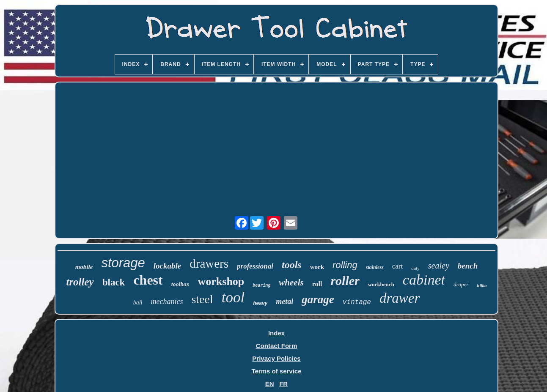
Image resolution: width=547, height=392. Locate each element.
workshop (221, 281)
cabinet (424, 280)
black (114, 282)
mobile (84, 267)
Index (276, 333)
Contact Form (277, 346)
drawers (209, 263)
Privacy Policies (276, 358)
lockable (167, 266)
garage (318, 299)
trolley (80, 282)
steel (202, 299)
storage (123, 263)
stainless (375, 267)
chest (148, 280)
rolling (345, 265)
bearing (261, 286)
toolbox (180, 284)
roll (317, 284)
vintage (357, 302)
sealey (439, 266)
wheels (291, 282)
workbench (381, 284)
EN (270, 384)
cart (397, 266)
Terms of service (276, 371)
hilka (482, 285)
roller (345, 281)
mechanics (167, 302)
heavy (260, 303)
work (317, 267)
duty (415, 268)
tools (292, 265)
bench (468, 266)
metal (284, 302)
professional (255, 266)
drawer (400, 298)
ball (138, 303)
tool (233, 297)
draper (461, 284)
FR (283, 384)
